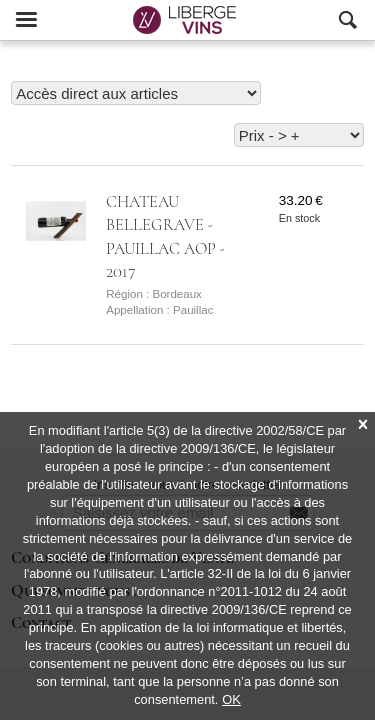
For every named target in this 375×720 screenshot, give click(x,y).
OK (231, 699)
